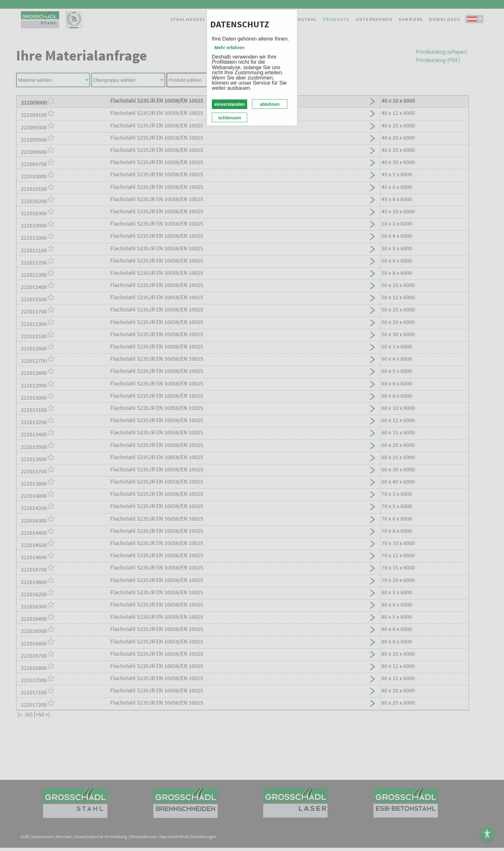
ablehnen (270, 104)
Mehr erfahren (229, 48)
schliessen (230, 118)
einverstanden (230, 104)
